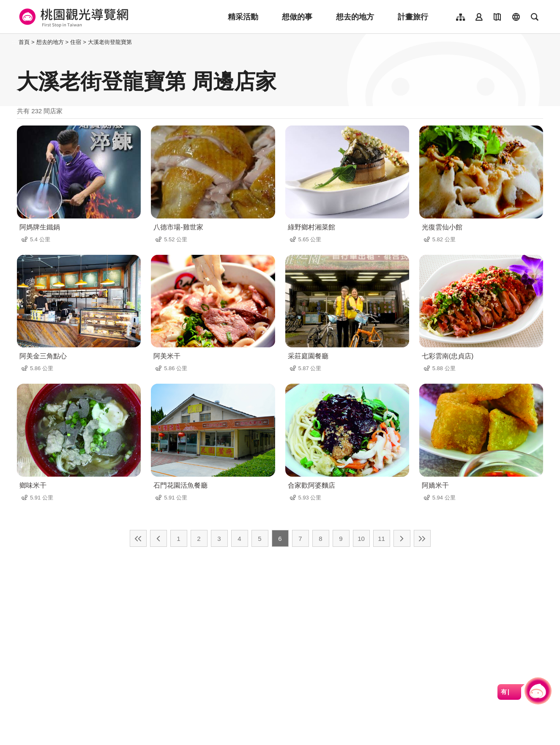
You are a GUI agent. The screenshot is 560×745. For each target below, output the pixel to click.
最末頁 (422, 538)
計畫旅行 (413, 17)
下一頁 (402, 538)
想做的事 (297, 17)
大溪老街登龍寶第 (110, 42)
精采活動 (243, 17)
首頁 (24, 42)
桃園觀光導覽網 (72, 17)
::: (15, 42)
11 (381, 539)
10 (361, 539)
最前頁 (138, 538)
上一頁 (158, 538)
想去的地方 (355, 17)
